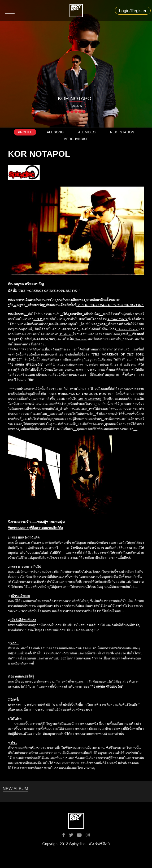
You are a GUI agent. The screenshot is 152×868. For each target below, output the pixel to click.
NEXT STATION (122, 132)
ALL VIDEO (87, 132)
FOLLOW (76, 106)
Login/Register (133, 11)
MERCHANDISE (76, 139)
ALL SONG (55, 132)
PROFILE (25, 132)
